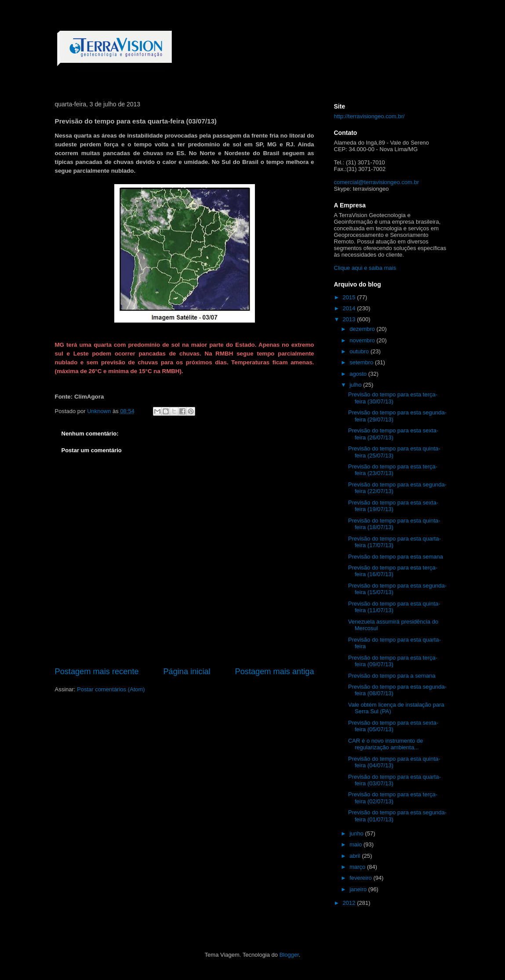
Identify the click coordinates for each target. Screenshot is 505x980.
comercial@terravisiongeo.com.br (377, 182)
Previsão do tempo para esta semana (396, 557)
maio (356, 844)
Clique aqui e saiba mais (365, 268)
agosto (359, 374)
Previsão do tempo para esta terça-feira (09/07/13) (393, 661)
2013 (350, 319)
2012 (350, 903)
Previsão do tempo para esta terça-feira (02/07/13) (393, 798)
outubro (360, 351)
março (358, 867)
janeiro (359, 889)
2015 (350, 297)
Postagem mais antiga (275, 671)
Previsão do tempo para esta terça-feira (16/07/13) (393, 571)
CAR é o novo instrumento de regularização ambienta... (386, 744)
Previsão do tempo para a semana (392, 676)
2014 (350, 308)
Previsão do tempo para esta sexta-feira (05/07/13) (393, 726)
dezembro (363, 329)
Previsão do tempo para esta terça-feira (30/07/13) (393, 398)
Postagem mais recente (97, 671)
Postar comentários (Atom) (111, 689)
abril (356, 856)
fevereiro (361, 878)
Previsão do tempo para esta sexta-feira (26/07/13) (393, 434)
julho (356, 385)
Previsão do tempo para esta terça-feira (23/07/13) (393, 470)
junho (357, 833)
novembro (363, 340)
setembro (362, 362)
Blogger (289, 955)
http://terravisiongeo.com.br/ (369, 116)
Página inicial (187, 671)
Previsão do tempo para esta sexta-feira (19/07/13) (393, 506)
